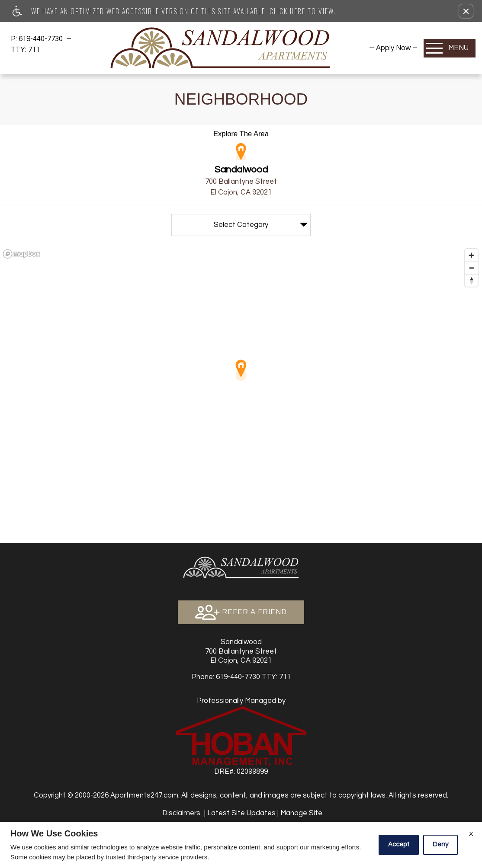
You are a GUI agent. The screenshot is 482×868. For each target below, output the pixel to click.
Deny (440, 844)
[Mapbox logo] (22, 254)
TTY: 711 (241, 677)
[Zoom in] (471, 255)
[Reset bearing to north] (471, 280)
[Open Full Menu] (450, 48)
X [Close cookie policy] (471, 834)
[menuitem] (393, 48)
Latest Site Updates (241, 813)
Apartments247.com (144, 795)
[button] (466, 11)
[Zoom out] (471, 268)
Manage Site (301, 813)
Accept (399, 844)
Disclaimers (181, 813)
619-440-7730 (42, 39)
